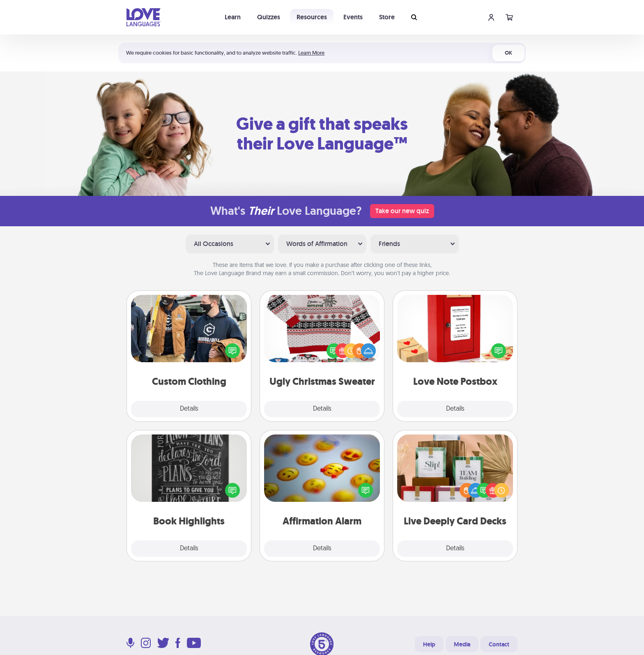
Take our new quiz (402, 211)
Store (387, 17)
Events (353, 17)
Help (429, 644)
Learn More (311, 53)
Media (462, 644)
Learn (233, 17)
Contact (499, 644)
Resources (312, 17)
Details (189, 409)
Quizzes (269, 17)
